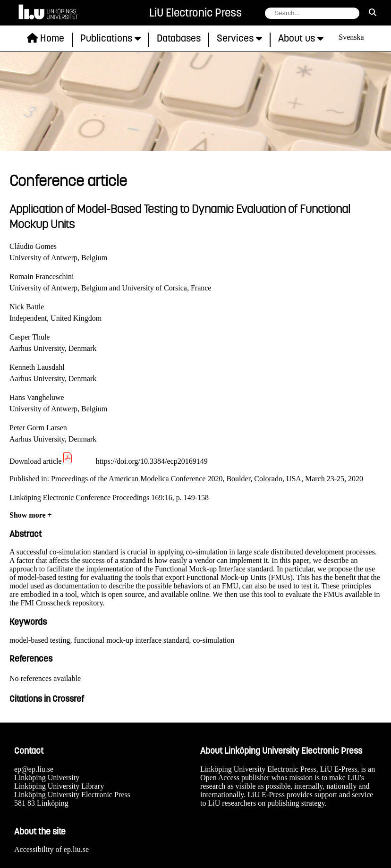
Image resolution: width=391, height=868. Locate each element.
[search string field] (312, 13)
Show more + (31, 515)
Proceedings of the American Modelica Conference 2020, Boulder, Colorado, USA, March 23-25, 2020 (207, 479)
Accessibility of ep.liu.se (51, 849)
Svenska (351, 37)
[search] (373, 13)
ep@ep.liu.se (34, 769)
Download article (41, 461)
